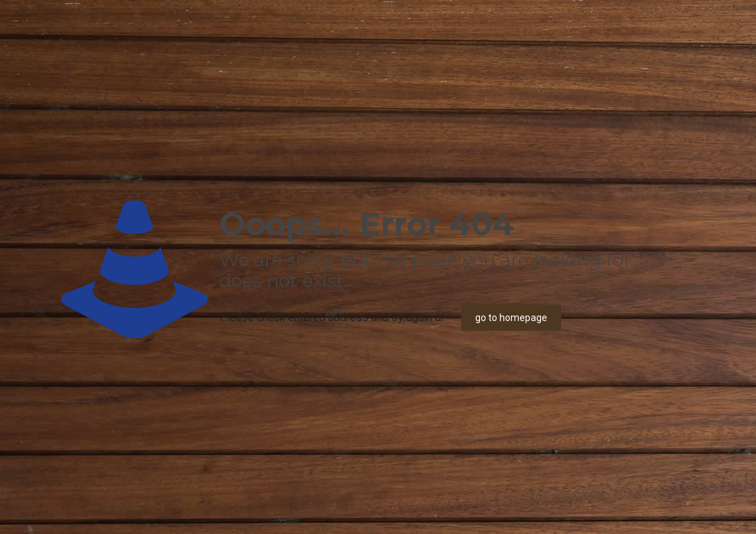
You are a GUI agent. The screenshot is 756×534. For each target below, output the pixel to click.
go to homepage (511, 318)
